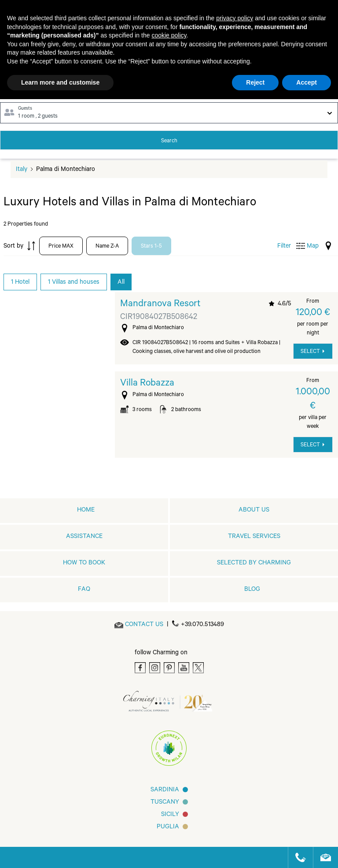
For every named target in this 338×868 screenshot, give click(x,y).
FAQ (84, 590)
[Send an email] (144, 625)
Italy (22, 170)
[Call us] (297, 857)
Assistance (84, 537)
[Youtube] (184, 668)
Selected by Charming (254, 564)
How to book (84, 564)
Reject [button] (255, 82)
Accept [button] (307, 82)
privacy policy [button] (235, 18)
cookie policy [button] (169, 35)
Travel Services (254, 537)
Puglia (168, 827)
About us (254, 511)
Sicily (170, 815)
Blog (252, 590)
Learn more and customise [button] (60, 82)
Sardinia (165, 790)
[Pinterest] (169, 668)
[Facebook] (140, 668)
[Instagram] (155, 668)
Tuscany (165, 803)
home (86, 511)
